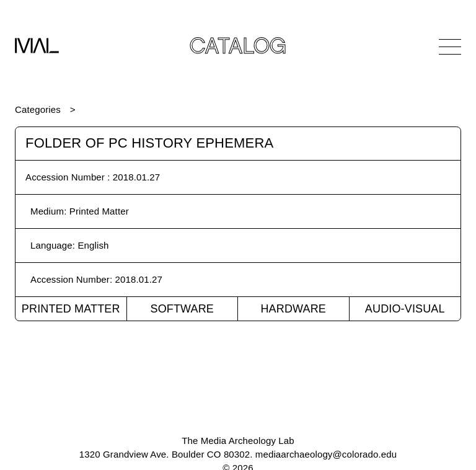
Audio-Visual (405, 309)
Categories (38, 109)
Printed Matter (71, 309)
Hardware (293, 309)
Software (182, 309)
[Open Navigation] (450, 47)
